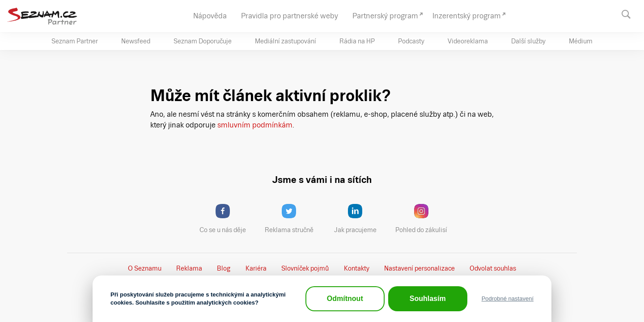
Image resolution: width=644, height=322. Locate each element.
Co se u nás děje (227, 219)
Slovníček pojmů (305, 268)
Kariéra (256, 268)
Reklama (189, 268)
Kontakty (357, 268)
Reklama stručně (293, 219)
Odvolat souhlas (493, 268)
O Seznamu (145, 268)
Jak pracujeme (361, 219)
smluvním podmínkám (254, 125)
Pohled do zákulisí (424, 219)
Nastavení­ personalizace (419, 268)
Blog (224, 268)
